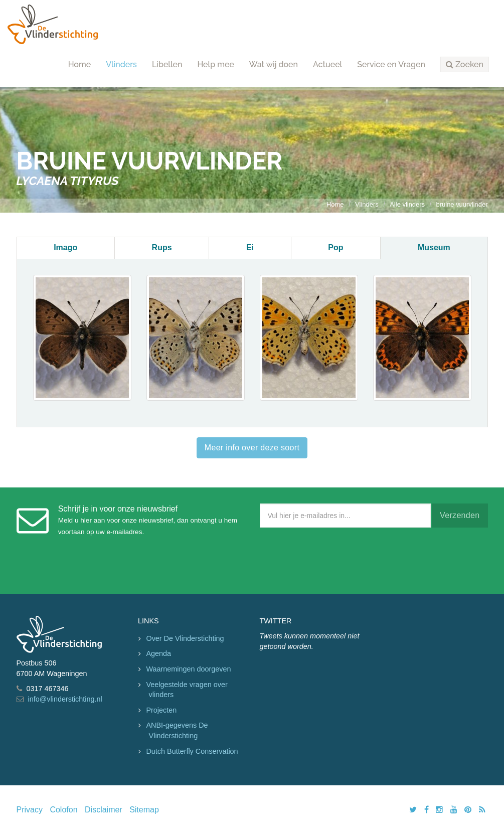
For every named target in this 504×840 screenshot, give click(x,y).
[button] (465, 65)
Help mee (215, 64)
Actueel (327, 64)
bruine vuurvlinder (462, 204)
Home (80, 64)
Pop (335, 247)
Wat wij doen (274, 64)
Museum (434, 247)
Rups (162, 247)
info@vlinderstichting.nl (65, 699)
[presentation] (336, 558)
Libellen (167, 64)
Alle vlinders (407, 204)
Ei (250, 247)
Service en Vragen (391, 64)
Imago (65, 247)
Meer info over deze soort (252, 448)
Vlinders (121, 64)
